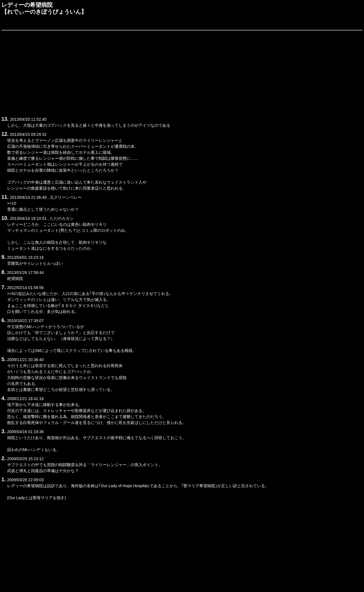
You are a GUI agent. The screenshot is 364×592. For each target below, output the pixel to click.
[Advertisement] (172, 72)
